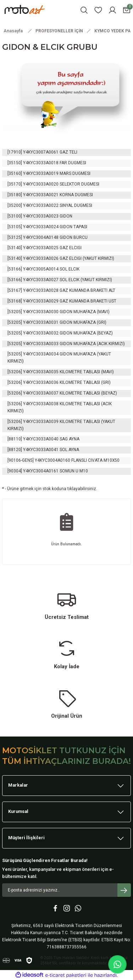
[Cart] (127, 10)
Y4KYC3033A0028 (41, 290)
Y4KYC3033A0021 (41, 195)
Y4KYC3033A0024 (41, 227)
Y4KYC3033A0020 (41, 184)
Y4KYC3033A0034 (41, 354)
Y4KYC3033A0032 (41, 333)
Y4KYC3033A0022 (41, 205)
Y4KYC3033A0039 (41, 422)
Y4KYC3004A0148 (41, 237)
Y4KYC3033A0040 (41, 439)
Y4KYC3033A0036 (41, 382)
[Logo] (34, 10)
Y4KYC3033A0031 (41, 322)
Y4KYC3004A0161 (41, 471)
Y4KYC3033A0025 (41, 248)
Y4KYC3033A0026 (41, 258)
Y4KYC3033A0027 (41, 280)
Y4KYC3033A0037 (41, 393)
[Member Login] (112, 10)
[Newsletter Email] (66, 890)
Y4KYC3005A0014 (41, 269)
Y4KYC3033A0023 (41, 216)
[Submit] (124, 890)
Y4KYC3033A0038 (41, 404)
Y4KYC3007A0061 (41, 152)
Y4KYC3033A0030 (41, 312)
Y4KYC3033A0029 (41, 301)
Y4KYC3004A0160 (52, 460)
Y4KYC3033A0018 (41, 163)
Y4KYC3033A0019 (41, 173)
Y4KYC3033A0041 (41, 450)
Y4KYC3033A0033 (41, 344)
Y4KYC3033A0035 (41, 372)
